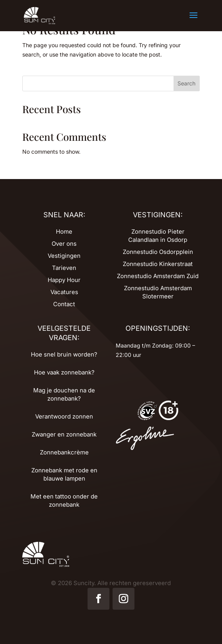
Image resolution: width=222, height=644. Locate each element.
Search (186, 83)
